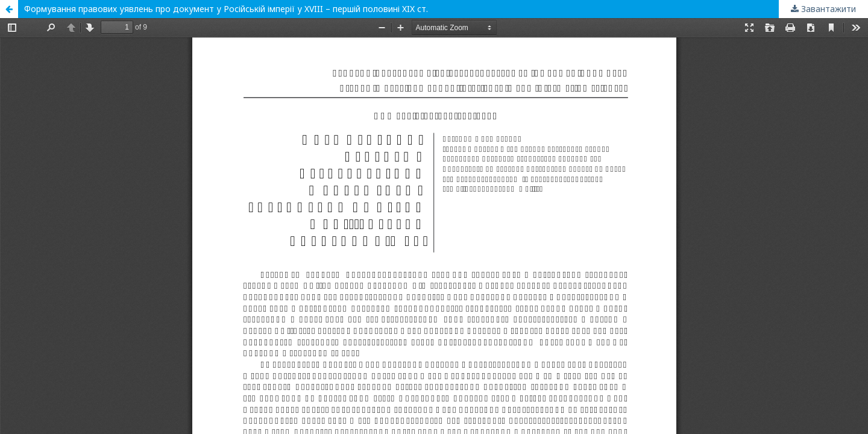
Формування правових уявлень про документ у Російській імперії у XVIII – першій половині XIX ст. (226, 9)
